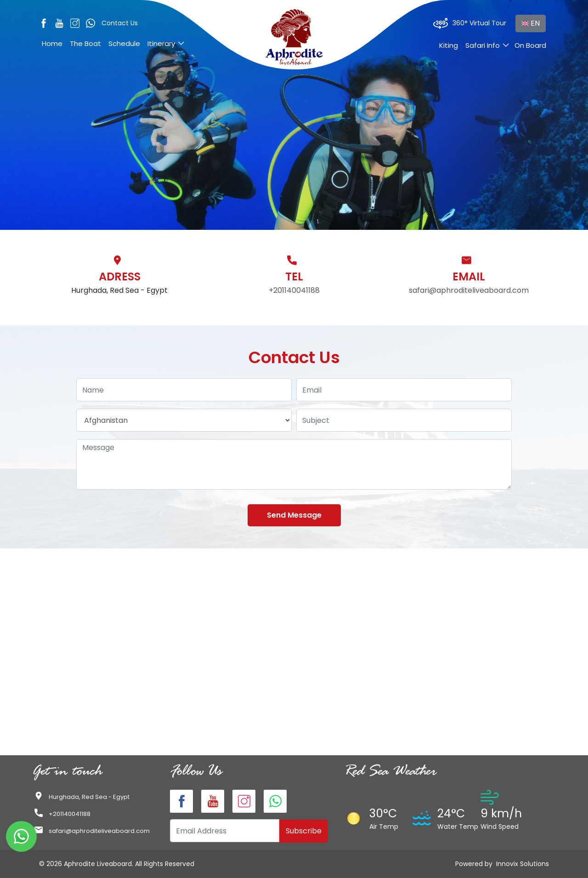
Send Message (294, 515)
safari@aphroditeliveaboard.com (469, 290)
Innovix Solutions (523, 864)
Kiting (449, 45)
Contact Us (120, 23)
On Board (530, 45)
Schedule (124, 43)
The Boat (85, 43)
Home (52, 43)
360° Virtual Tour (470, 23)
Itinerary (161, 43)
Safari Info (483, 45)
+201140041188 (294, 290)
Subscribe (304, 831)
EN (531, 23)
